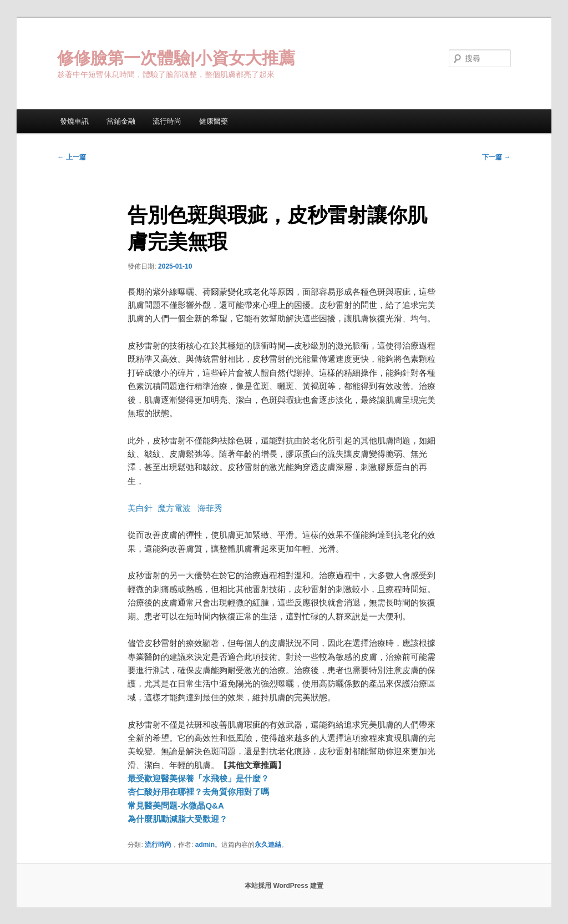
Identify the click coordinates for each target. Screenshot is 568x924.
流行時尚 (167, 121)
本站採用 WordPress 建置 (284, 886)
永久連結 (268, 845)
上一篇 (71, 157)
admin (205, 845)
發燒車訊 (74, 121)
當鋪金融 (121, 121)
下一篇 (496, 157)
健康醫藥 (214, 121)
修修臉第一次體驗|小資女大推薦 (176, 58)
